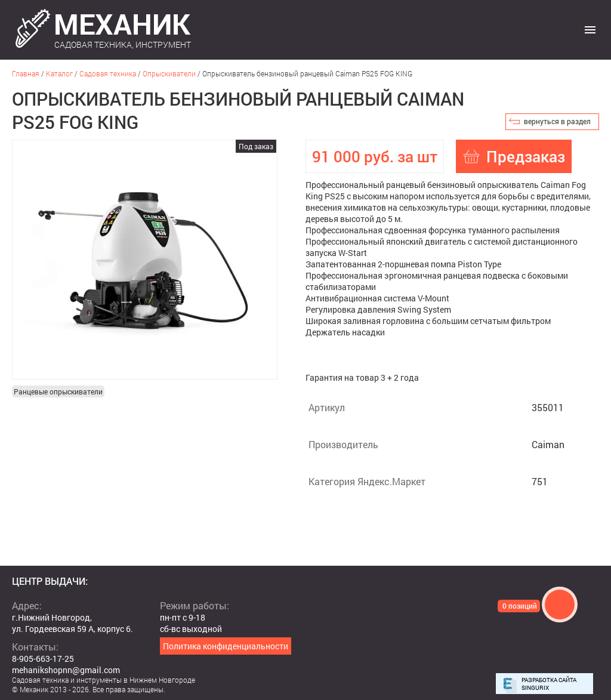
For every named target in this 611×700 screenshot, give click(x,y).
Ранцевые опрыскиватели (58, 391)
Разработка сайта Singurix (549, 684)
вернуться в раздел (557, 121)
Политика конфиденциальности (226, 646)
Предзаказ (526, 156)
